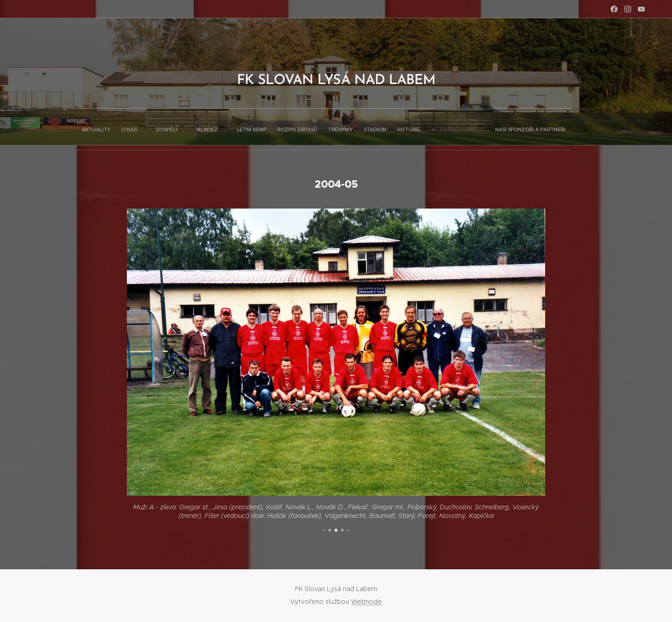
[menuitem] (214, 127)
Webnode (366, 602)
